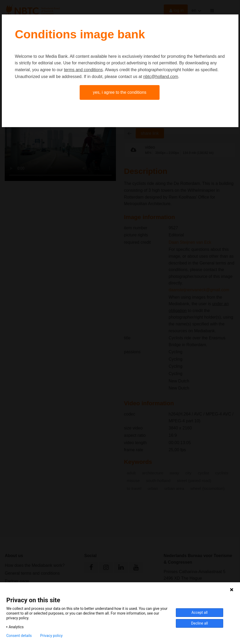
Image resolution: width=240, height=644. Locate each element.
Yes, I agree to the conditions (120, 92)
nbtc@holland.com (161, 77)
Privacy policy (51, 636)
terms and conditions (83, 70)
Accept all (200, 612)
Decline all (200, 623)
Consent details (19, 636)
